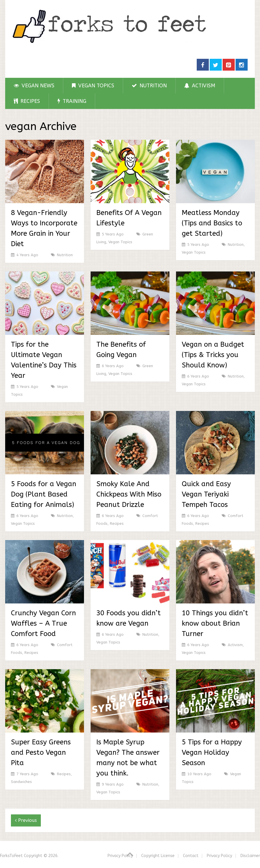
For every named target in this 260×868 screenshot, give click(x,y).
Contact (191, 856)
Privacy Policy (120, 856)
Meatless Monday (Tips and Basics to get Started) (212, 223)
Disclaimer (250, 856)
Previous (26, 820)
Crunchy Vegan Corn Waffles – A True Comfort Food (43, 623)
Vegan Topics (93, 86)
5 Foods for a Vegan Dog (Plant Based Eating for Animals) (44, 494)
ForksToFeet (11, 856)
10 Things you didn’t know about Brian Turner (215, 623)
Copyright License (158, 856)
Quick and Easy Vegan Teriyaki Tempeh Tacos (206, 494)
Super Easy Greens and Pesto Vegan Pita (41, 752)
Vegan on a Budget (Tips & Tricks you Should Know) (213, 355)
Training (72, 101)
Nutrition (149, 86)
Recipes (27, 101)
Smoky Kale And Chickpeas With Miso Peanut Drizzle (129, 494)
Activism (200, 86)
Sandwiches (21, 782)
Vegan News (34, 86)
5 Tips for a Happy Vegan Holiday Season (212, 752)
